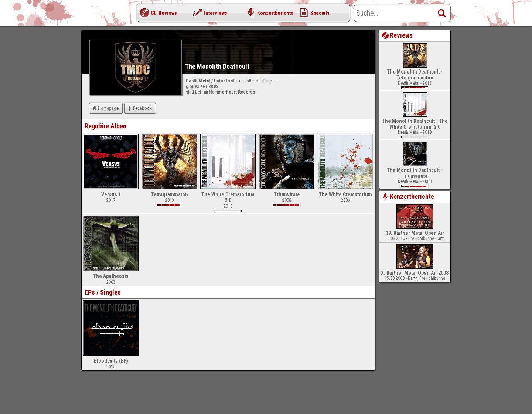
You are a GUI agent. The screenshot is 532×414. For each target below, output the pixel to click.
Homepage (105, 108)
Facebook (139, 108)
